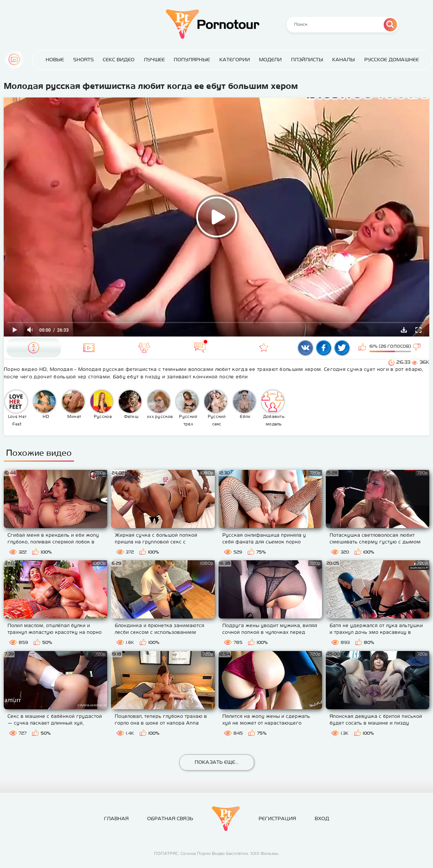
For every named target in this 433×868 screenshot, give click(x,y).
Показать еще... (216, 762)
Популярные (192, 60)
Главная (14, 59)
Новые (55, 60)
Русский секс (216, 408)
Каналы (344, 60)
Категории (235, 60)
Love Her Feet (16, 408)
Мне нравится (363, 348)
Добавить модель (273, 408)
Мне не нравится (417, 348)
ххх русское (160, 404)
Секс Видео (119, 60)
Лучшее (154, 60)
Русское (102, 404)
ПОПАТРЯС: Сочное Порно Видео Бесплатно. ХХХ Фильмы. (217, 853)
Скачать (404, 330)
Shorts (83, 60)
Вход (322, 819)
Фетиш (130, 404)
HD (44, 404)
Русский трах (187, 408)
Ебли (244, 404)
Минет (73, 404)
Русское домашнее (392, 60)
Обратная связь (170, 819)
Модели (270, 60)
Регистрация (277, 819)
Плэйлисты (307, 60)
